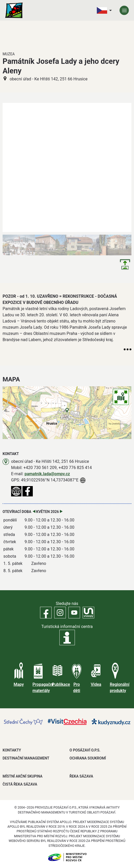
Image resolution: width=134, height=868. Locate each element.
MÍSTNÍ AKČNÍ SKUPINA (22, 776)
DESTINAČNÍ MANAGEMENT (26, 758)
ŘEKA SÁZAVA (81, 776)
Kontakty (12, 750)
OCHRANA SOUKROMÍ (88, 758)
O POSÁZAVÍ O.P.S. (85, 750)
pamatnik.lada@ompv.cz (47, 474)
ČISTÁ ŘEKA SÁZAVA (20, 784)
